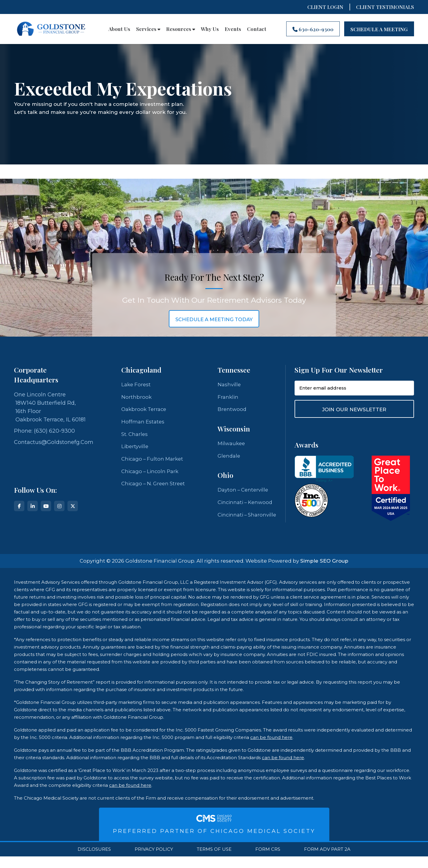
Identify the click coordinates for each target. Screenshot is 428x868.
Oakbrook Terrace (145, 410)
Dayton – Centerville (245, 492)
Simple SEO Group (324, 572)
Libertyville (136, 449)
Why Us (210, 29)
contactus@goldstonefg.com (54, 442)
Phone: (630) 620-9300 (44, 431)
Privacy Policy (154, 861)
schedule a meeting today (214, 319)
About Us (119, 29)
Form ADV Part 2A (327, 861)
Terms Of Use (214, 861)
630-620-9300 (313, 29)
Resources (181, 29)
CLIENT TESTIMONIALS (385, 7)
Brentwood (232, 410)
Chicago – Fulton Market (154, 462)
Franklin (228, 398)
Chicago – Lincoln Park (152, 474)
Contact (257, 29)
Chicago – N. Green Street (155, 487)
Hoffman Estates (144, 423)
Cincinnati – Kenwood (247, 505)
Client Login (325, 7)
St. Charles (135, 436)
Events (233, 29)
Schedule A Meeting (379, 29)
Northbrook (137, 398)
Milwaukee (232, 445)
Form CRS (268, 861)
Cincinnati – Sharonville (233, 522)
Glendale (230, 458)
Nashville (230, 385)
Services (148, 29)
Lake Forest (137, 385)
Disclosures (94, 861)
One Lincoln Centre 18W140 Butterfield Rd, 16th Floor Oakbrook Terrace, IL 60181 (50, 407)
